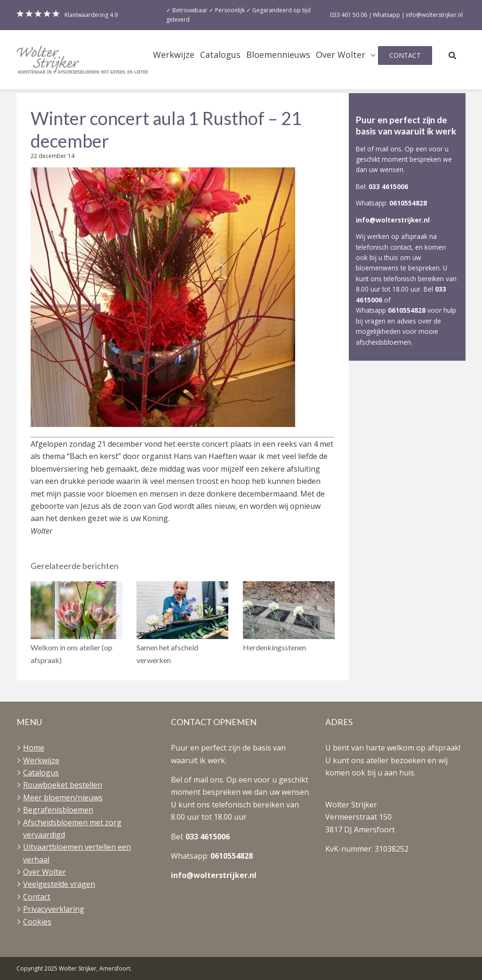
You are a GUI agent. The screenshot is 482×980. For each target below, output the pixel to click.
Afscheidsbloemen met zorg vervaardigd (72, 829)
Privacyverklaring (54, 909)
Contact (405, 55)
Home (34, 748)
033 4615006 (388, 186)
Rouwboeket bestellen (63, 785)
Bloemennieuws (278, 55)
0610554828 (408, 203)
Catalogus (220, 55)
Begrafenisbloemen (58, 810)
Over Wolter (341, 55)
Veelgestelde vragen (59, 884)
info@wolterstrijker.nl (393, 220)
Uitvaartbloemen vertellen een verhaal (77, 853)
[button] (76, 624)
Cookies (37, 922)
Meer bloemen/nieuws (63, 798)
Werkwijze (174, 55)
